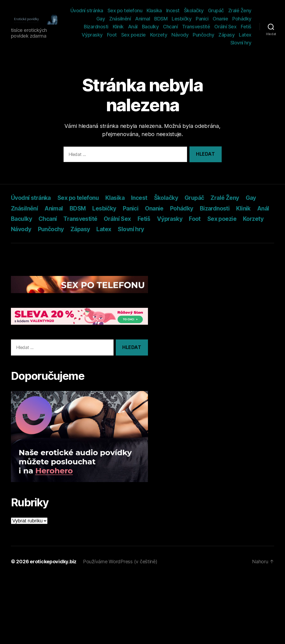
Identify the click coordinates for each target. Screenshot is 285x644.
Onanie (244, 19)
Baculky (165, 27)
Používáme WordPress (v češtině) (120, 562)
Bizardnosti (111, 27)
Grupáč (244, 10)
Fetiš (89, 35)
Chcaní (185, 27)
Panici (225, 19)
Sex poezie (150, 35)
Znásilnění (143, 19)
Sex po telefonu (153, 10)
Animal (166, 19)
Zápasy (243, 35)
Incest (201, 10)
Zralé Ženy (104, 19)
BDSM (184, 19)
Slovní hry (241, 43)
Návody (197, 35)
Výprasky (109, 35)
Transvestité (211, 27)
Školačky (221, 10)
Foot (129, 35)
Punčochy (220, 35)
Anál (148, 27)
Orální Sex (240, 27)
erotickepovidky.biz (53, 562)
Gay (124, 19)
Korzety (175, 35)
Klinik (133, 27)
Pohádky (85, 27)
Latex (220, 43)
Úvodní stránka (114, 10)
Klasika (182, 10)
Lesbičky (205, 19)
